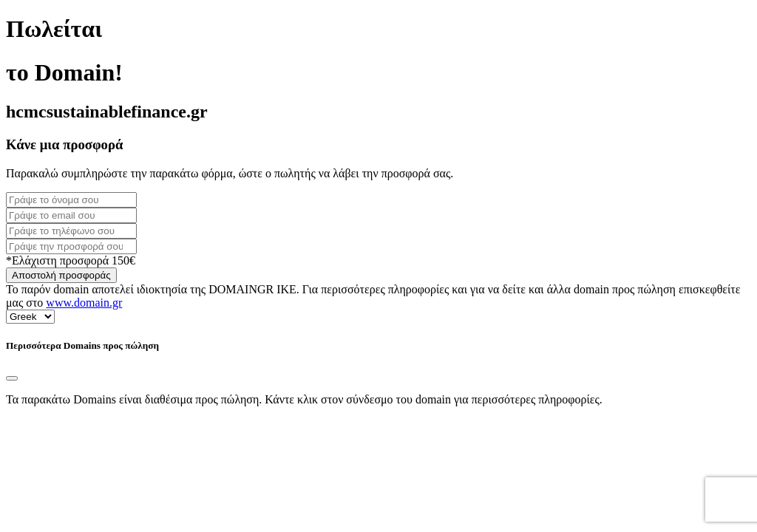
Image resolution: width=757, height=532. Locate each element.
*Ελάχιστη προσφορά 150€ (71, 260)
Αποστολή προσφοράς (61, 275)
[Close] (12, 378)
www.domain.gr (84, 303)
